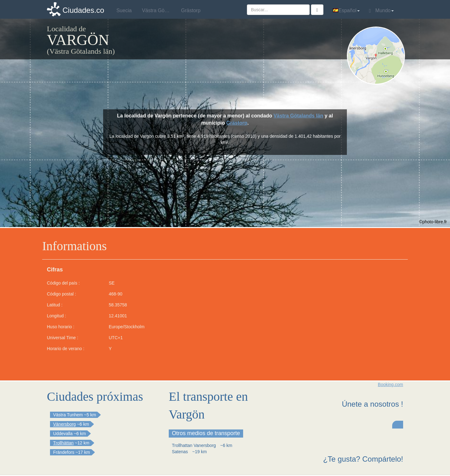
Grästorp (237, 123)
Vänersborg (64, 424)
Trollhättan (63, 443)
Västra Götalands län (298, 116)
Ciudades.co (83, 10)
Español (346, 10)
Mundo (381, 11)
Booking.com (390, 384)
